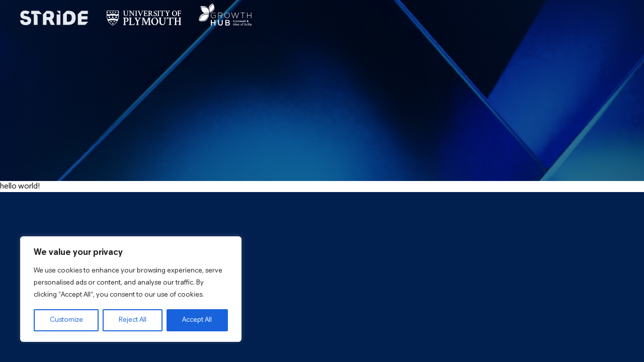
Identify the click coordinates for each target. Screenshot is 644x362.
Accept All (197, 320)
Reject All (133, 320)
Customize (66, 320)
